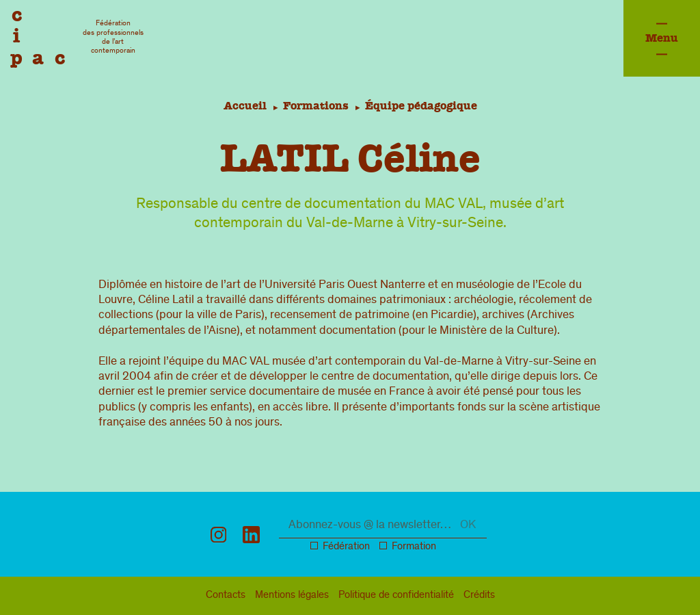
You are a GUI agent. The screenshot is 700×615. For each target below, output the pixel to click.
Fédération (346, 547)
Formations (316, 106)
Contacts (226, 596)
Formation (414, 547)
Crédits (479, 596)
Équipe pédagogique (423, 106)
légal (292, 596)
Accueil (242, 106)
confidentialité (396, 596)
